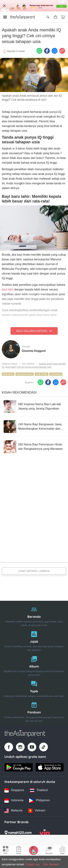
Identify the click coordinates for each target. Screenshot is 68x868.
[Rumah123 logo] (18, 834)
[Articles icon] (19, 851)
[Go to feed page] (23, 17)
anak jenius (56, 374)
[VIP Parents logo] (45, 834)
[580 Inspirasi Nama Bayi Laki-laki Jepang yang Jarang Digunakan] (34, 406)
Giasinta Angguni (34, 351)
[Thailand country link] (39, 790)
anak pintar (8, 374)
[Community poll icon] (62, 851)
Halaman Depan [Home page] (10, 364)
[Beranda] (34, 616)
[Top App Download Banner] (34, 6)
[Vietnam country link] (37, 811)
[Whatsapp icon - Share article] (39, 51)
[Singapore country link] (14, 790)
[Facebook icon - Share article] (47, 51)
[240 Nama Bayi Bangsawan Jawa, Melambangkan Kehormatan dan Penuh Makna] (34, 427)
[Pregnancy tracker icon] (34, 850)
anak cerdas (42, 374)
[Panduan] (34, 711)
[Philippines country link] (39, 801)
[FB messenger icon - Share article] (55, 51)
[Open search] (48, 17)
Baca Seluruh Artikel (34, 331)
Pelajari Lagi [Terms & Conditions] (33, 864)
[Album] (34, 665)
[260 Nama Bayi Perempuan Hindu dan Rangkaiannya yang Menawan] (34, 447)
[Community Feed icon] (49, 851)
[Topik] (34, 688)
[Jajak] (34, 640)
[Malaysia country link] (13, 811)
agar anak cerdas (25, 374)
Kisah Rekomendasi (19, 392)
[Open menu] (5, 17)
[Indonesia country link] (14, 801)
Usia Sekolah (28, 364)
